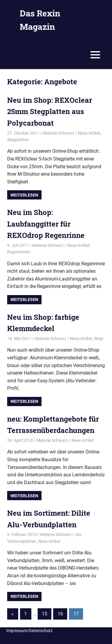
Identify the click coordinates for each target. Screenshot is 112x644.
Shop (99, 339)
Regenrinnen (19, 252)
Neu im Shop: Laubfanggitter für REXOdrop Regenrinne (46, 224)
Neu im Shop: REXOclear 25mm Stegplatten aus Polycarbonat (50, 112)
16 (60, 614)
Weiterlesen (24, 195)
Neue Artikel (89, 133)
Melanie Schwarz (59, 133)
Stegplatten (18, 140)
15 (45, 614)
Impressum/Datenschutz (29, 631)
